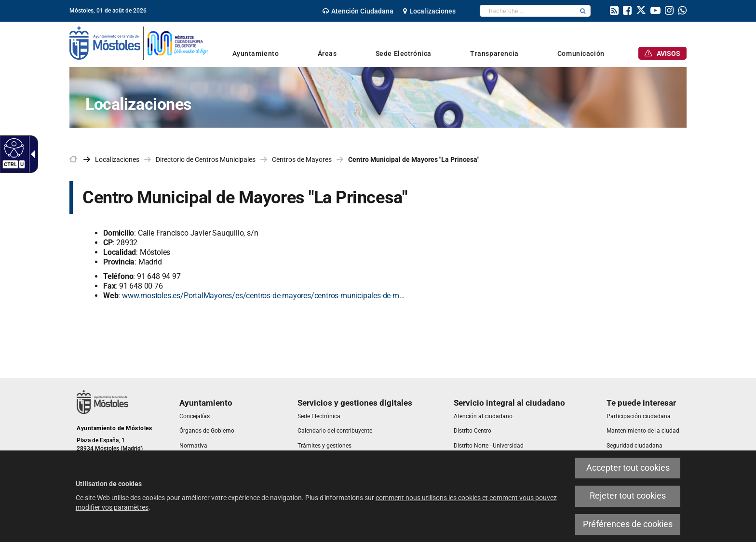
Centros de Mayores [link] (302, 159)
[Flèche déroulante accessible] (31, 154)
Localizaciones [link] (117, 159)
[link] (358, 11)
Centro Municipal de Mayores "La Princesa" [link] (414, 159)
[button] (583, 11)
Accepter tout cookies (628, 468)
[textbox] (528, 11)
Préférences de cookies (628, 524)
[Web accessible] (13, 147)
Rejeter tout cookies (628, 496)
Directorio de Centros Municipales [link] (206, 159)
